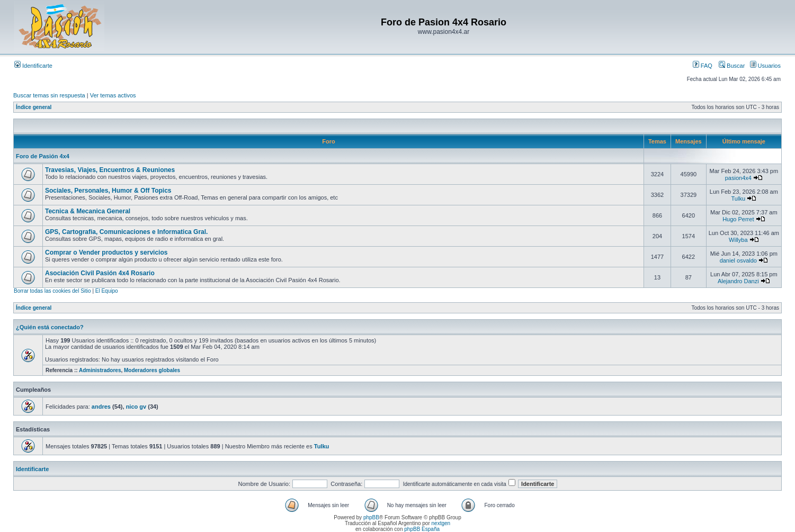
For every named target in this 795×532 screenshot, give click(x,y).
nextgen (441, 523)
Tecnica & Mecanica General (88, 211)
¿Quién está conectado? (50, 327)
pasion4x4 (738, 178)
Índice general (34, 107)
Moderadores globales (152, 370)
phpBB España (422, 529)
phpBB (371, 517)
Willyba (738, 240)
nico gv (136, 407)
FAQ (703, 66)
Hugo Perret (738, 219)
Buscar (732, 66)
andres (101, 407)
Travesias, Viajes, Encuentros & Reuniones (110, 170)
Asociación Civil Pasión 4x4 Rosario (100, 273)
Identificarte (33, 66)
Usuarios (765, 66)
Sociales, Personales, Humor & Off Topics (108, 191)
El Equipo (107, 291)
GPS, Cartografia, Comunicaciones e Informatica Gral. (126, 232)
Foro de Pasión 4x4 (43, 156)
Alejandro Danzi (738, 281)
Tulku (739, 199)
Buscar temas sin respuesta (49, 95)
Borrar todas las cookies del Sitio (52, 291)
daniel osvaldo (738, 260)
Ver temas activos (113, 95)
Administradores (100, 370)
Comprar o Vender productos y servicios (106, 253)
